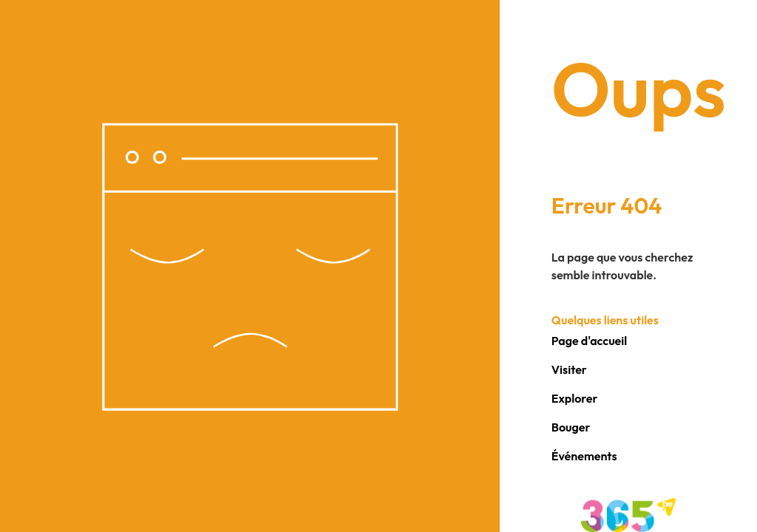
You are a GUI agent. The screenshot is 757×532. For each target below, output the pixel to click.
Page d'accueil (589, 341)
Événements (584, 456)
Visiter (569, 369)
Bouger (571, 427)
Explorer (575, 398)
